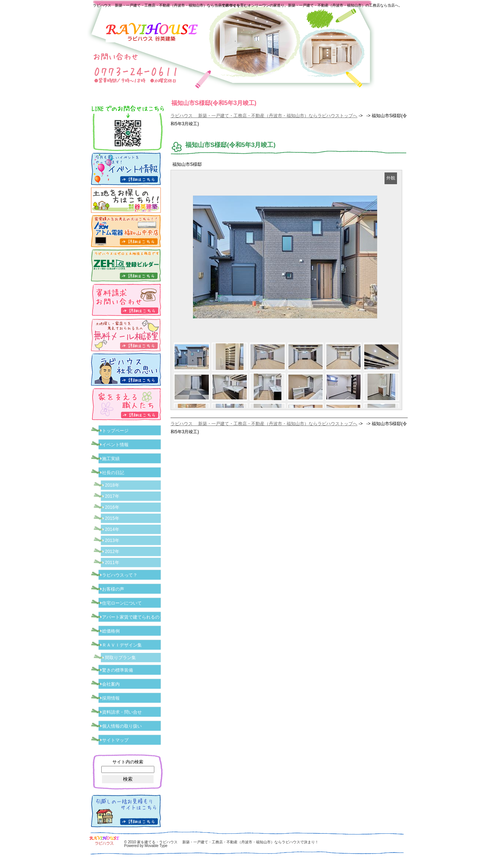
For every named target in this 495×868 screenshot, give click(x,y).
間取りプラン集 (120, 658)
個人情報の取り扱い (122, 726)
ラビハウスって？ (120, 575)
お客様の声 (113, 589)
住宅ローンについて (122, 603)
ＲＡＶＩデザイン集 (122, 645)
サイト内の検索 (128, 762)
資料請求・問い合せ (122, 712)
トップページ (115, 431)
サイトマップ (115, 740)
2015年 (112, 518)
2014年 (112, 529)
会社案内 (111, 684)
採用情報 (111, 698)
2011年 (112, 563)
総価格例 (111, 631)
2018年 (112, 485)
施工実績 (111, 459)
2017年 (112, 496)
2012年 (112, 552)
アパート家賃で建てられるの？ (133, 617)
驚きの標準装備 (117, 670)
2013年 (112, 540)
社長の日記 (113, 473)
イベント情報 (115, 445)
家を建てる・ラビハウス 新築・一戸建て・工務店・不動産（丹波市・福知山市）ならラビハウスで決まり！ (228, 842)
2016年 (112, 507)
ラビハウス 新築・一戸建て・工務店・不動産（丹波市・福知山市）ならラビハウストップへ (264, 116)
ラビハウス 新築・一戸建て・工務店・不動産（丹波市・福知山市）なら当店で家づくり (166, 5)
